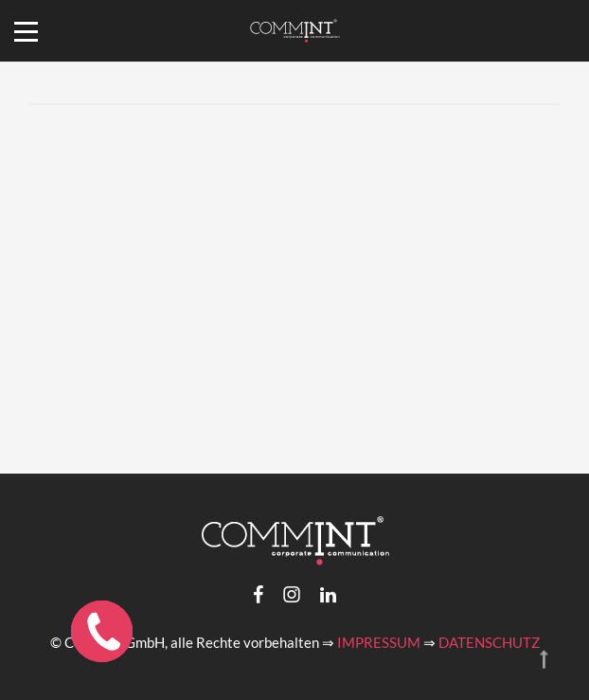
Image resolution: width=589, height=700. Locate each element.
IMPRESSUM (379, 642)
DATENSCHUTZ (489, 642)
